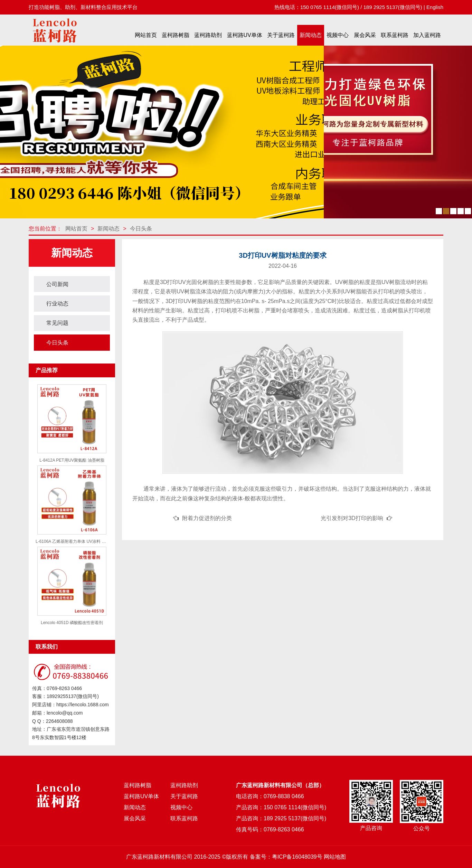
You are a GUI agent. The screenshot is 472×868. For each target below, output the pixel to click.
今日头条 (141, 229)
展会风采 (365, 35)
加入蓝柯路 (427, 35)
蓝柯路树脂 (176, 35)
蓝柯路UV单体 (245, 35)
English (435, 7)
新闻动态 (311, 35)
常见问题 (57, 323)
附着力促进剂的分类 (207, 518)
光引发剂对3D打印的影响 (352, 518)
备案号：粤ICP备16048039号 (286, 857)
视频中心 (338, 35)
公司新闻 (57, 284)
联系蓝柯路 (395, 35)
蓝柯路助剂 (208, 35)
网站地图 (335, 857)
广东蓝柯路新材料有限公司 (159, 857)
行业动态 (57, 304)
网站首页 (146, 35)
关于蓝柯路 (281, 35)
